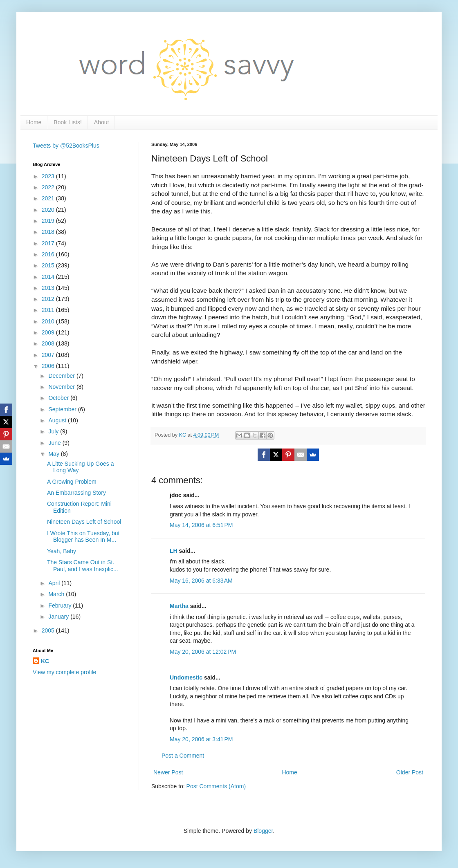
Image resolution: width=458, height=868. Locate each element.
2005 (49, 630)
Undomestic (186, 677)
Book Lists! (67, 122)
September (63, 409)
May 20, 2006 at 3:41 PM (201, 739)
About (102, 122)
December (62, 376)
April (55, 583)
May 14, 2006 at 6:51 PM (201, 525)
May (54, 454)
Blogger (263, 831)
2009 (49, 332)
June (55, 443)
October (59, 398)
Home (34, 122)
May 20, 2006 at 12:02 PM (203, 652)
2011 (49, 310)
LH (174, 551)
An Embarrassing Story (76, 493)
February (61, 606)
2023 (49, 176)
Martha (179, 606)
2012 (49, 299)
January (59, 617)
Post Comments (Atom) (216, 786)
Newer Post (168, 772)
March (57, 594)
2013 (49, 288)
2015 (49, 265)
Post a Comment (183, 756)
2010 (49, 321)
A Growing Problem (72, 482)
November (62, 387)
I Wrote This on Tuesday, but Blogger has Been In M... (83, 537)
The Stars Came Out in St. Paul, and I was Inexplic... (83, 566)
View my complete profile (64, 672)
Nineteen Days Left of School (84, 522)
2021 (49, 198)
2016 (49, 254)
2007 (49, 355)
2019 (49, 221)
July (54, 431)
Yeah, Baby (62, 551)
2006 (49, 366)
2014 (49, 277)
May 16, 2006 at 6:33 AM (201, 581)
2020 (49, 210)
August (58, 420)
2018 (49, 232)
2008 (49, 343)
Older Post (410, 772)
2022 (49, 187)
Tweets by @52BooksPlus (66, 146)
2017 (49, 243)
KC (45, 661)
